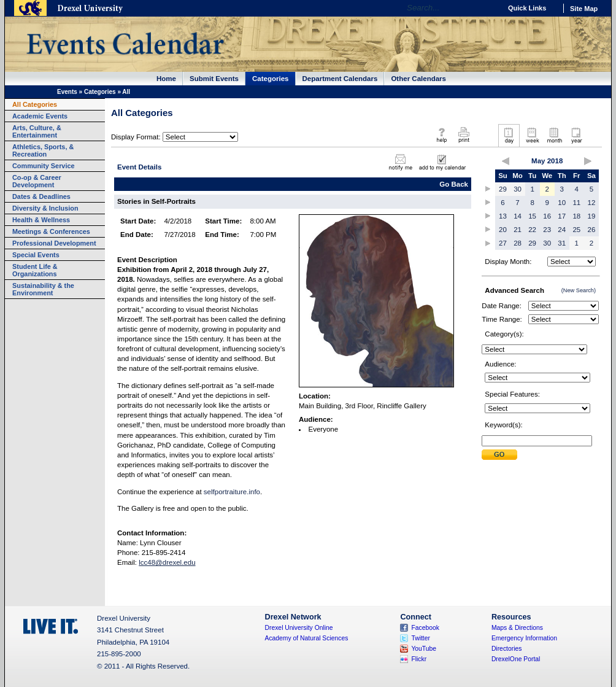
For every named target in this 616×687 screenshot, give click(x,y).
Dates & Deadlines (41, 196)
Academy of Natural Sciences (307, 638)
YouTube (424, 649)
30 (518, 189)
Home (166, 79)
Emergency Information (524, 638)
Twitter (421, 638)
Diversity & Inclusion (45, 208)
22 (532, 230)
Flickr (419, 659)
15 (532, 216)
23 (547, 230)
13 (503, 216)
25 (576, 230)
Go (489, 8)
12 (592, 203)
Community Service (44, 166)
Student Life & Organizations (35, 270)
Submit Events (214, 79)
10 (562, 203)
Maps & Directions (517, 628)
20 (503, 230)
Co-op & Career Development (37, 181)
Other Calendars (418, 79)
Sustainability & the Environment (43, 289)
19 (592, 216)
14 (518, 216)
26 (592, 230)
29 (503, 189)
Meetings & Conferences (51, 231)
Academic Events (40, 116)
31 (562, 243)
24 (562, 230)
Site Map (584, 9)
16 (547, 216)
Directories (507, 649)
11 (576, 203)
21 (518, 230)
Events (67, 92)
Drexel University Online (299, 628)
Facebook (425, 628)
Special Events (36, 255)
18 (576, 216)
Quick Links (527, 8)
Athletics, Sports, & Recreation (43, 150)
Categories (271, 79)
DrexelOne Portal (516, 659)
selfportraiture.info (232, 492)
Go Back (454, 184)
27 (503, 243)
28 (518, 243)
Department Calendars (340, 79)
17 (562, 216)
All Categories (35, 104)
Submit (499, 455)
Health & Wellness (41, 220)
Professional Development (54, 243)
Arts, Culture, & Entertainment (37, 131)
